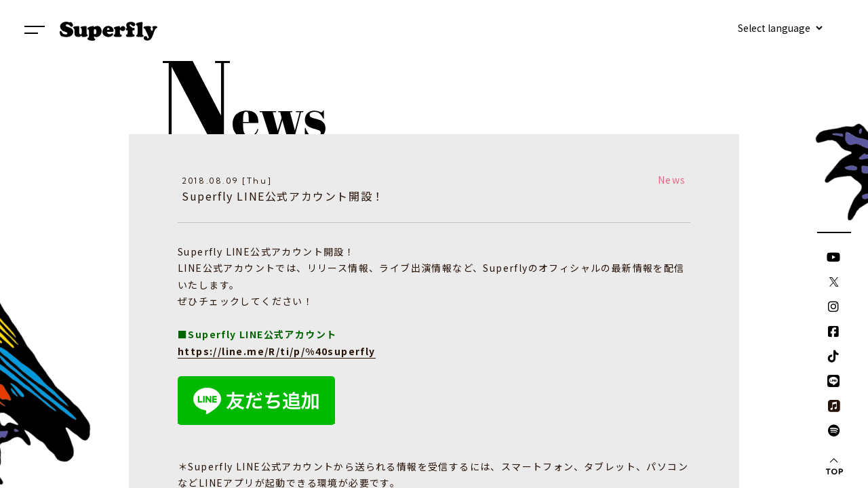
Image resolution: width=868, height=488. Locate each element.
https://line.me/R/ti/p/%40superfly (277, 351)
